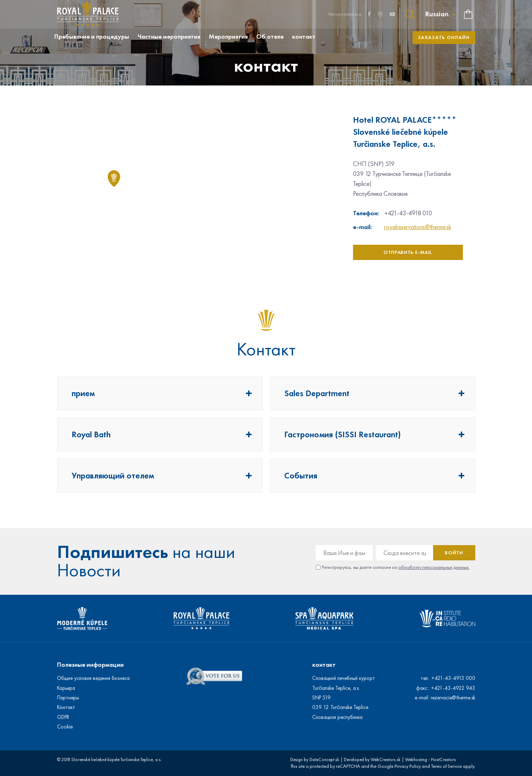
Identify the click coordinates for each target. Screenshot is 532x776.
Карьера (66, 688)
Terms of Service (446, 766)
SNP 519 (321, 698)
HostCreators (443, 760)
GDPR (63, 717)
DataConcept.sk (324, 760)
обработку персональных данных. (434, 567)
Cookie (65, 727)
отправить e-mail (408, 252)
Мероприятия (228, 37)
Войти (454, 553)
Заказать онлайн (444, 38)
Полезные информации (90, 665)
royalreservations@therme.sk (418, 227)
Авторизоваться (345, 14)
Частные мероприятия (169, 37)
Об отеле (270, 37)
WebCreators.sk (386, 760)
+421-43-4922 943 (453, 688)
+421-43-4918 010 (408, 213)
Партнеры (68, 698)
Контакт (66, 707)
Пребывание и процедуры (92, 37)
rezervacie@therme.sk (453, 698)
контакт (304, 37)
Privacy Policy (408, 766)
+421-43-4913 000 (453, 678)
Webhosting (416, 760)
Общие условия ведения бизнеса (93, 678)
